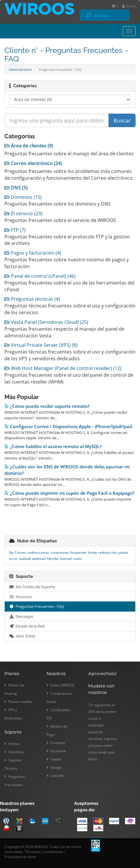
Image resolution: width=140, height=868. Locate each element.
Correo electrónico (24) (33, 163)
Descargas (21, 616)
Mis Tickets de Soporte (32, 587)
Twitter (54, 759)
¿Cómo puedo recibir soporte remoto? (47, 406)
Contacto (56, 743)
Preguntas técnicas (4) (32, 299)
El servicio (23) (23, 213)
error (13, 559)
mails (78, 559)
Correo (20, 552)
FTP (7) (15, 230)
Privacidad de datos (20, 857)
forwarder (79, 552)
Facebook (56, 751)
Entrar (129, 6)
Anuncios (20, 597)
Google (54, 767)
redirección (107, 552)
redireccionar (38, 552)
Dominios (14, 752)
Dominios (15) (23, 197)
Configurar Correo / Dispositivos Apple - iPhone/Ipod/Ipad (68, 427)
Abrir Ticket (22, 636)
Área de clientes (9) (29, 146)
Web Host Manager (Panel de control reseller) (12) (63, 368)
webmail (39, 559)
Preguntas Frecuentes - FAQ (37, 606)
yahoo (123, 552)
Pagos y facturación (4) (33, 253)
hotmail (66, 559)
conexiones (60, 552)
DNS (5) (16, 188)
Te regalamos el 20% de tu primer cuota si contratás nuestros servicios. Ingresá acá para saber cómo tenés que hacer (102, 732)
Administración (20, 69)
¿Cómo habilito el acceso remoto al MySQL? (53, 446)
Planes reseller (19, 702)
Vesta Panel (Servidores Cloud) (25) (46, 322)
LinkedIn (55, 776)
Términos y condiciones (44, 852)
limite (92, 552)
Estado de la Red (27, 626)
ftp (11, 552)
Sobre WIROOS (60, 685)
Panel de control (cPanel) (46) (40, 276)
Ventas (12, 744)
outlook (25, 559)
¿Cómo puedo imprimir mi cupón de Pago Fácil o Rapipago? (69, 493)
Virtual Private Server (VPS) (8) (41, 345)
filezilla (53, 559)
